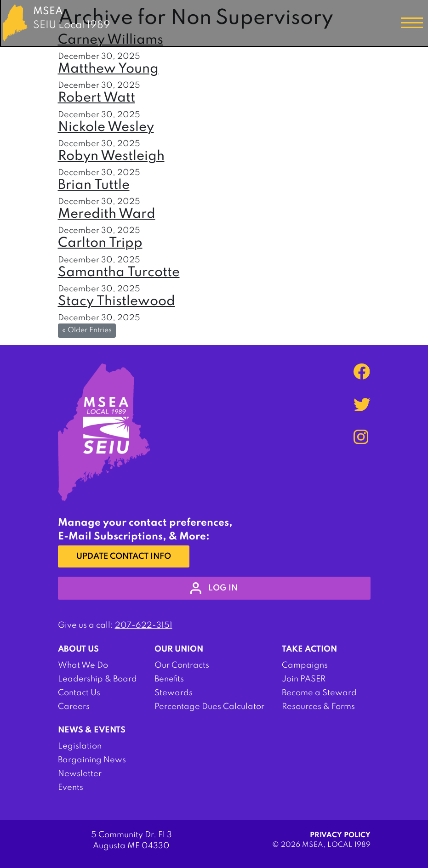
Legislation (80, 746)
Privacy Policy (340, 835)
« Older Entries (87, 330)
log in (214, 588)
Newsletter (80, 774)
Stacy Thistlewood (117, 302)
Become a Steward (319, 693)
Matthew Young (108, 69)
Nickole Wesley (106, 128)
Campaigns (305, 665)
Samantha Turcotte (119, 273)
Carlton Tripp (100, 243)
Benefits (169, 679)
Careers (74, 707)
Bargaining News (92, 760)
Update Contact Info (124, 556)
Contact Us (79, 693)
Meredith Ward (107, 214)
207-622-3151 (144, 625)
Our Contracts (182, 665)
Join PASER (304, 679)
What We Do (83, 665)
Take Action (309, 649)
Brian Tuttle (94, 185)
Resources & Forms (318, 707)
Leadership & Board (97, 679)
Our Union (179, 649)
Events (71, 788)
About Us (78, 649)
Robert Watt (97, 98)
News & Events (92, 730)
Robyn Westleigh (111, 156)
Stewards (174, 693)
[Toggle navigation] (412, 23)
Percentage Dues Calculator (209, 707)
